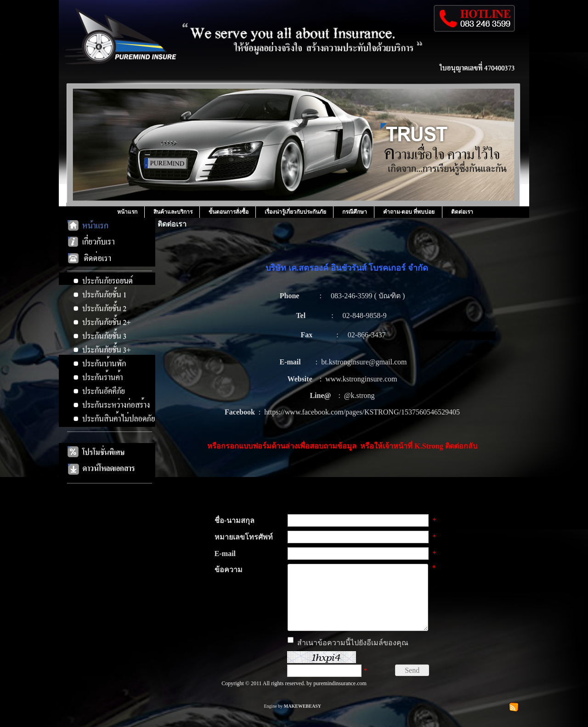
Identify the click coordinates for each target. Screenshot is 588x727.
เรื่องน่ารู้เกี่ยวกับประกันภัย (295, 212)
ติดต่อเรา (462, 212)
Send (412, 684)
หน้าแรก (127, 212)
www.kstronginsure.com (361, 379)
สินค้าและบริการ (173, 212)
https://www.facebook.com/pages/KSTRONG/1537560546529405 (362, 412)
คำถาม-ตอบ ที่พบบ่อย (409, 212)
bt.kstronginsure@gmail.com (364, 362)
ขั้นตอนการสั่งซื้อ (229, 212)
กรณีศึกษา (355, 212)
